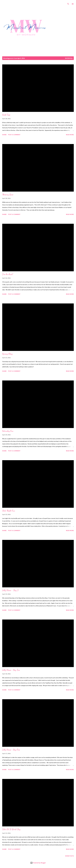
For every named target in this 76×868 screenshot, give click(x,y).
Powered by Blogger (38, 863)
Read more (70, 135)
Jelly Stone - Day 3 (10, 590)
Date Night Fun (9, 511)
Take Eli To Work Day (11, 829)
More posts (69, 856)
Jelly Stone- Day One (11, 750)
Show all (69, 58)
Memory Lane (8, 195)
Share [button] (4, 135)
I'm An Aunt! (8, 274)
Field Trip (6, 115)
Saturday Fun (8, 431)
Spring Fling (7, 354)
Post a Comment (14, 135)
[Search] (68, 3)
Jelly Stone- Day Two (11, 670)
